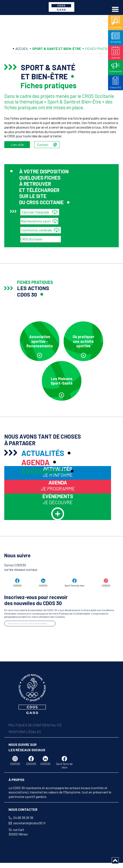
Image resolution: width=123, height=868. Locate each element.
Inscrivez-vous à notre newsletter (28, 616)
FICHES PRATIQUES (99, 49)
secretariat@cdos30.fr (29, 815)
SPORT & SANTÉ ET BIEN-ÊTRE (57, 49)
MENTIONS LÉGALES (25, 724)
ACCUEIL (22, 49)
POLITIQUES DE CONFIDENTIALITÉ (35, 717)
